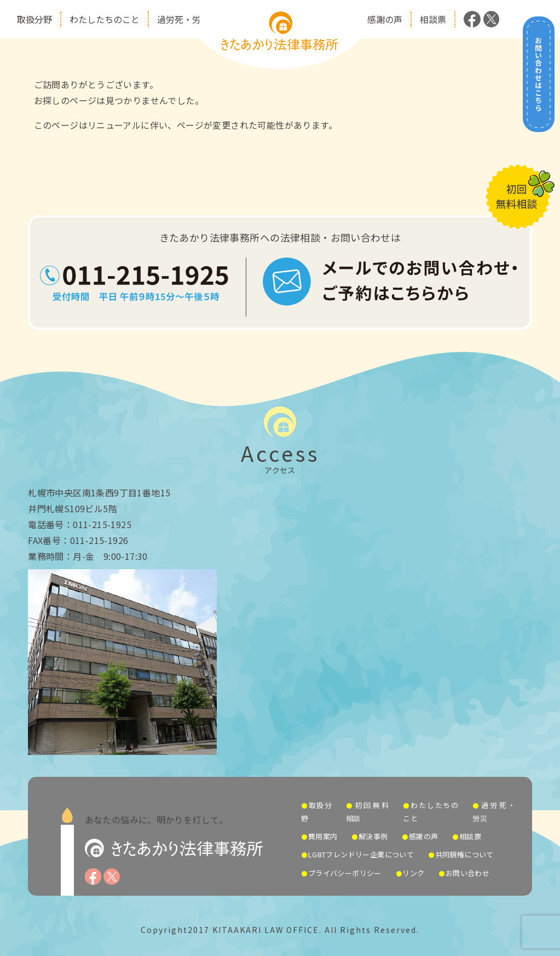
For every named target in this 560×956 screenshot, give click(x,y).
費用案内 (323, 836)
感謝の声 (385, 19)
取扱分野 (34, 19)
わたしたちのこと (105, 19)
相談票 (433, 19)
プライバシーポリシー (345, 873)
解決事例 (373, 836)
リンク (413, 873)
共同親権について (464, 854)
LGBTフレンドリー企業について (361, 854)
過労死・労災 (183, 19)
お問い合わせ (467, 873)
